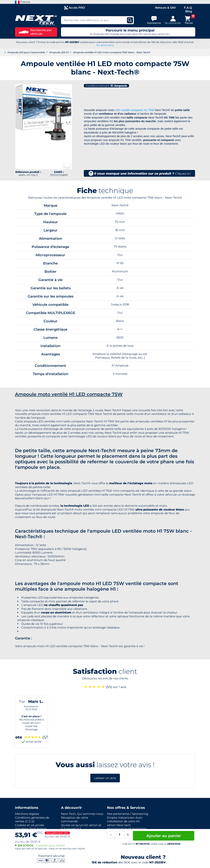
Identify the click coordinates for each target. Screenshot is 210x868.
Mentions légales (27, 814)
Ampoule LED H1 (59, 52)
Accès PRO (75, 8)
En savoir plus (105, 45)
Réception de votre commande (75, 820)
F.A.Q (188, 8)
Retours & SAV (165, 8)
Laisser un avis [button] (105, 778)
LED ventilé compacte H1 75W (134, 110)
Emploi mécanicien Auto (125, 818)
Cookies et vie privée (30, 825)
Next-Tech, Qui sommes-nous (82, 814)
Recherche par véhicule (35, 32)
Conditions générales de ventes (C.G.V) (32, 820)
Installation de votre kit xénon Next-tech (123, 823)
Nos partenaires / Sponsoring (128, 814)
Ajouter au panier (164, 836)
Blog (189, 11)
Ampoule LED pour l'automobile (26, 52)
